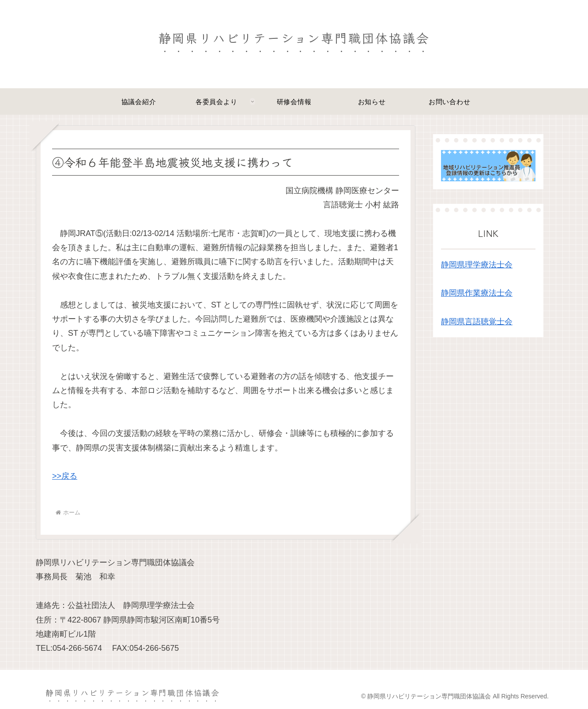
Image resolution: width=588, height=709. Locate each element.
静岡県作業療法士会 (477, 293)
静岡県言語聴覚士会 (477, 322)
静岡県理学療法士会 (477, 265)
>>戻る (65, 476)
